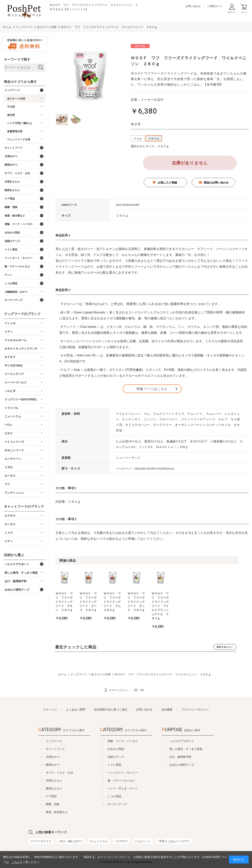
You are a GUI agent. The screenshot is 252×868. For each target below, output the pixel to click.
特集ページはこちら (152, 389)
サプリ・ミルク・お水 (50, 773)
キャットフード (45, 749)
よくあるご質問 (76, 710)
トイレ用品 (114, 765)
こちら (16, 862)
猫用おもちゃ (44, 789)
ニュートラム (99, 841)
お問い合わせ (193, 6)
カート (244, 12)
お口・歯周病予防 (190, 757)
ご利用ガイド (215, 6)
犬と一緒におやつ (70, 841)
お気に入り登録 (167, 183)
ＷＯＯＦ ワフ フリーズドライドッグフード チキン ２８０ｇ (70, 610)
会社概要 (167, 710)
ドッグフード (44, 741)
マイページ (50, 710)
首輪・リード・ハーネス (123, 741)
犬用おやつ (43, 757)
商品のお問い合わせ (216, 183)
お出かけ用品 (116, 749)
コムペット (143, 841)
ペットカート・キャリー (123, 773)
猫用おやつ (43, 765)
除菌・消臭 (43, 804)
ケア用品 (41, 796)
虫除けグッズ (116, 757)
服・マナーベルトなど (121, 781)
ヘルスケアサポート (192, 741)
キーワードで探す (17, 59)
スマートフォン (119, 690)
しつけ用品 (114, 796)
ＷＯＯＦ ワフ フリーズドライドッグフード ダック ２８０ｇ (180, 610)
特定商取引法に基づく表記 (111, 710)
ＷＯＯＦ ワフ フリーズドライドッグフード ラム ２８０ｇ (143, 610)
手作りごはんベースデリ (174, 841)
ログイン (232, 12)
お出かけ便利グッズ (192, 765)
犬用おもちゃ (44, 781)
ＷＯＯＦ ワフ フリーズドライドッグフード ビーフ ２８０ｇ (107, 610)
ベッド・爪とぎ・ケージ (123, 789)
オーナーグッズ (117, 804)
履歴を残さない (225, 647)
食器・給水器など (47, 812)
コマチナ (121, 841)
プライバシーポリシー (195, 710)
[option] (71, 598)
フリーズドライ (41, 841)
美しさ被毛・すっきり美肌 (196, 749)
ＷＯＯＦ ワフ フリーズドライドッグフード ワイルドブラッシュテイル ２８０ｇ (216, 612)
